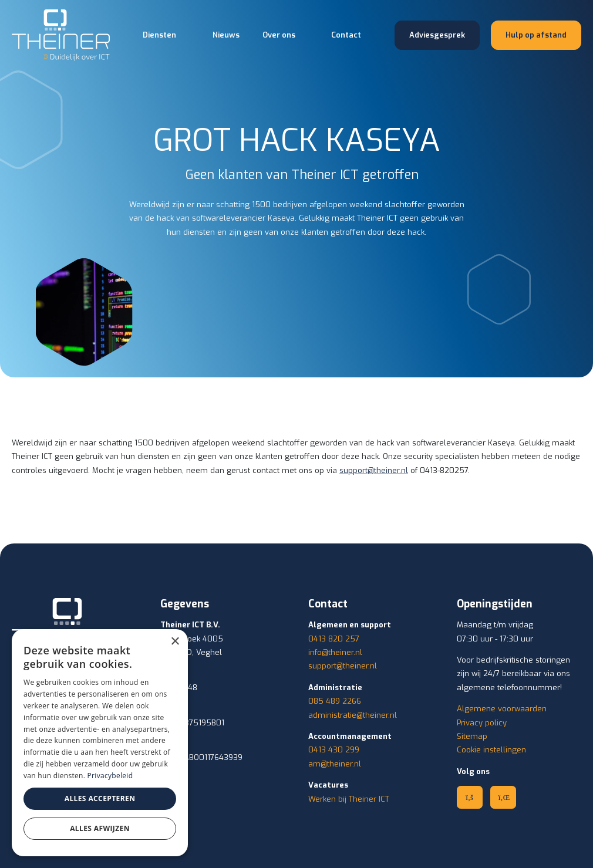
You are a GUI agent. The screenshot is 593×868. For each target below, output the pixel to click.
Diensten (159, 35)
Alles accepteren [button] (100, 798)
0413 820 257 (334, 639)
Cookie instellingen (491, 750)
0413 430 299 (334, 750)
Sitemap (472, 736)
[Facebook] (470, 797)
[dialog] (100, 743)
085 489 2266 (335, 701)
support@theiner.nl (374, 470)
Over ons (279, 35)
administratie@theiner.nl (353, 715)
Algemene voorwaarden (502, 709)
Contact (346, 35)
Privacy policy (482, 723)
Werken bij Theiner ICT (349, 799)
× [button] (175, 642)
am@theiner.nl (335, 764)
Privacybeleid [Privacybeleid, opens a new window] (110, 776)
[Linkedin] (503, 797)
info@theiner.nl (335, 652)
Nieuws (226, 35)
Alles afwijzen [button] (100, 828)
